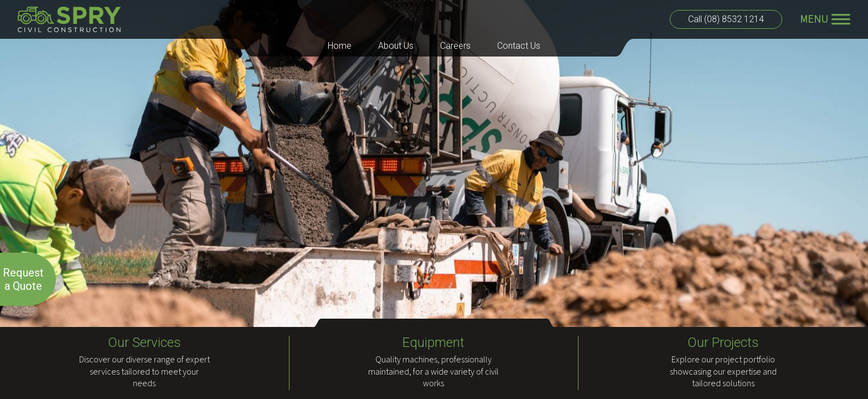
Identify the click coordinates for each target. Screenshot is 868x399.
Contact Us (519, 46)
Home (340, 46)
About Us (396, 46)
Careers (455, 46)
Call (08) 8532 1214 (726, 19)
